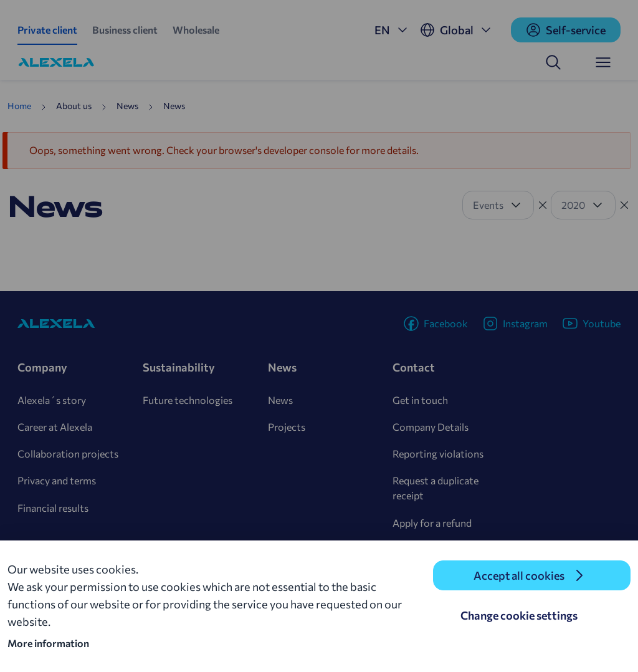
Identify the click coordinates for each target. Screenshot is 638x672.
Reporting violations (438, 454)
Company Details (431, 427)
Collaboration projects (68, 454)
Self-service (566, 30)
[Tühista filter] (543, 205)
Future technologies (188, 400)
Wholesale (196, 30)
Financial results (53, 508)
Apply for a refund (432, 523)
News (280, 400)
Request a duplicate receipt (436, 488)
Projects (287, 427)
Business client (125, 30)
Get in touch (420, 400)
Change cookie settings (519, 615)
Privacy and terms (57, 480)
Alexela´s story (52, 400)
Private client (47, 30)
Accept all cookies (519, 575)
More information (48, 643)
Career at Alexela (55, 427)
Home (19, 106)
